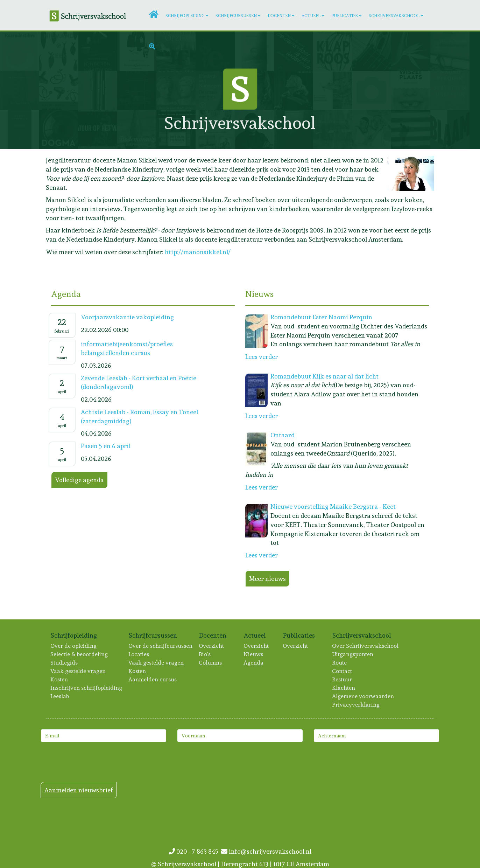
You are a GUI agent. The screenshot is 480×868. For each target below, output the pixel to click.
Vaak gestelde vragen (78, 671)
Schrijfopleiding (185, 16)
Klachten (344, 688)
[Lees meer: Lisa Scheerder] (450, 130)
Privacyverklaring (356, 705)
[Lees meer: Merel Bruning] (372, 130)
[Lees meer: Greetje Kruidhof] (411, 90)
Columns (211, 663)
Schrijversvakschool (394, 16)
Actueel (311, 16)
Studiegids (64, 663)
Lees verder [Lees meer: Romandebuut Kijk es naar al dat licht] (262, 416)
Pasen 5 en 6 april (106, 446)
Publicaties (345, 16)
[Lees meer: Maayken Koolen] (333, 90)
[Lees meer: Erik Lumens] (98, 130)
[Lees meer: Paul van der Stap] (20, 90)
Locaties (139, 654)
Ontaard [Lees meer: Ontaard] (283, 435)
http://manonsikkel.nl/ (198, 252)
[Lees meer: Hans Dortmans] (333, 130)
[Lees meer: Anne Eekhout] (59, 130)
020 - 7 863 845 (195, 851)
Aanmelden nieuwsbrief (79, 790)
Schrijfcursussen (236, 16)
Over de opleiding (74, 646)
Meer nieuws (267, 579)
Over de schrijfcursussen (161, 646)
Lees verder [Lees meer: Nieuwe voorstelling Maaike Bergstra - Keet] (262, 555)
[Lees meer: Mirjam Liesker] (59, 90)
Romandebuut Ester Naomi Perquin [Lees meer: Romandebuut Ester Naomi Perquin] (321, 317)
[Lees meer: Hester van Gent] (137, 90)
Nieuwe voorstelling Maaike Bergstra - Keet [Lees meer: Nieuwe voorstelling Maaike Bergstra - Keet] (333, 506)
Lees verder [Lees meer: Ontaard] (262, 487)
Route (340, 663)
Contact (342, 671)
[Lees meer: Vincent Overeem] (450, 51)
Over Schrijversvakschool (366, 646)
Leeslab (60, 696)
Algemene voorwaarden (363, 696)
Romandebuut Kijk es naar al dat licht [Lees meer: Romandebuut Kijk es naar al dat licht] (324, 376)
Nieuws (254, 654)
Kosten (59, 679)
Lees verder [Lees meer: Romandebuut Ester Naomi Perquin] (262, 357)
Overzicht (212, 646)
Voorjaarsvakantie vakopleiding (127, 317)
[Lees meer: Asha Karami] (98, 90)
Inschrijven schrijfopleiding (87, 688)
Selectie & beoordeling (79, 654)
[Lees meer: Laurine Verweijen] (20, 130)
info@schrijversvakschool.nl (266, 851)
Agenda (254, 663)
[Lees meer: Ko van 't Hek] (372, 90)
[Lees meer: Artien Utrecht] (20, 51)
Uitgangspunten (353, 654)
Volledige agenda (79, 480)
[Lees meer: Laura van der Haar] (137, 130)
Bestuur (342, 679)
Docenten (279, 16)
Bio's (205, 654)
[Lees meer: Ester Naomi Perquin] (450, 90)
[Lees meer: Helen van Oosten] (411, 130)
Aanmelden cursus (153, 679)
